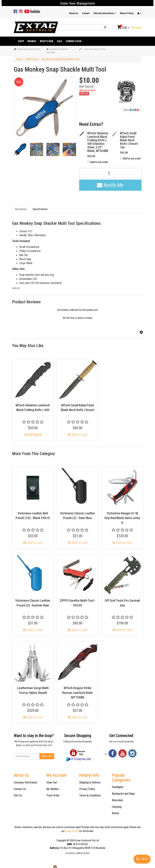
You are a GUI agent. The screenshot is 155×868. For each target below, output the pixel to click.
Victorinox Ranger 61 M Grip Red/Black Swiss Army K (122, 518)
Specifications (40, 209)
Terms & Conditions (90, 795)
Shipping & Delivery (90, 782)
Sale (59, 41)
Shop (21, 41)
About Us (74, 13)
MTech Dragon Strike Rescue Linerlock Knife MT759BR (77, 693)
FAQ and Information (105, 13)
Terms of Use (72, 831)
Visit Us (18, 795)
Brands (32, 41)
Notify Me (110, 185)
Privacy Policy (87, 789)
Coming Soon (74, 41)
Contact (86, 13)
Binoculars (118, 800)
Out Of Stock (33, 435)
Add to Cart (77, 435)
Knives (115, 813)
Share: (132, 110)
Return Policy (127, 13)
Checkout (136, 28)
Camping (117, 807)
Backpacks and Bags (123, 794)
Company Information (25, 782)
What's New (47, 41)
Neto (88, 853)
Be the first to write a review (78, 318)
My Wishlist (53, 789)
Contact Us (20, 789)
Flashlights (118, 787)
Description (21, 209)
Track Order (53, 795)
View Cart (52, 782)
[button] (78, 318)
